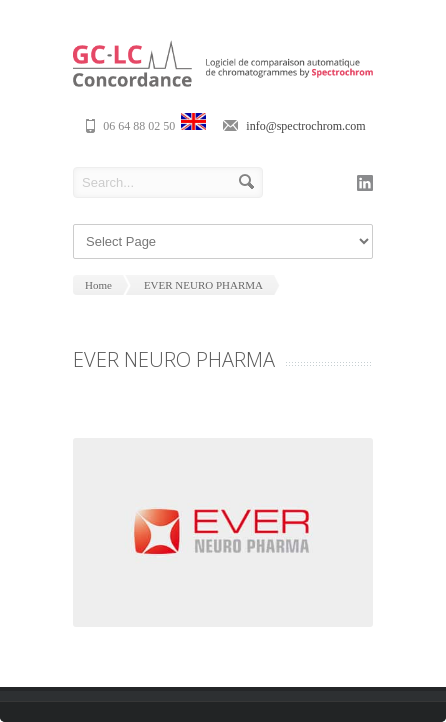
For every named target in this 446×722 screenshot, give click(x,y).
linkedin (365, 183)
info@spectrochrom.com (305, 126)
